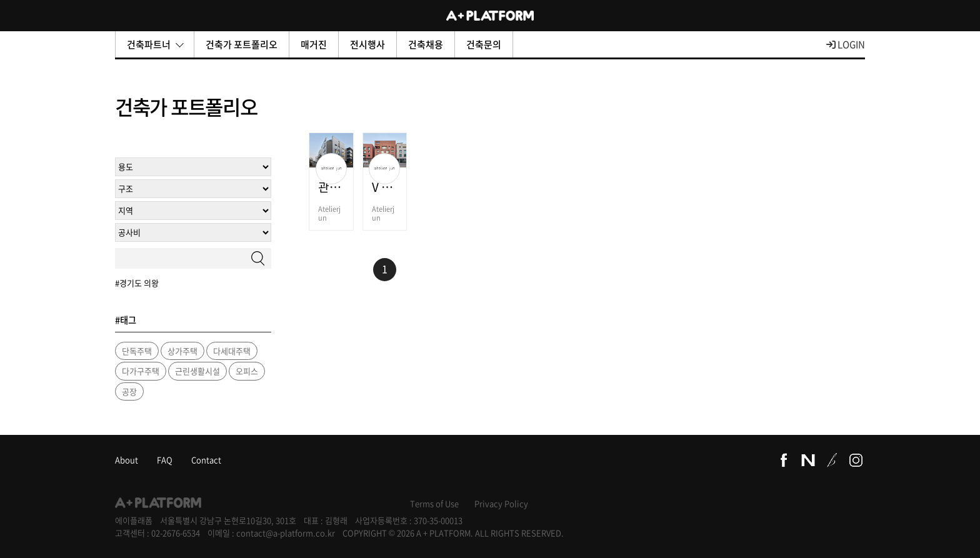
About (127, 460)
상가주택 (182, 351)
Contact (206, 460)
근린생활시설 (197, 371)
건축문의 (484, 44)
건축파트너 (155, 44)
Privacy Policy (501, 503)
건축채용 (426, 44)
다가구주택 (141, 371)
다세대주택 (232, 351)
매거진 (314, 44)
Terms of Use (434, 503)
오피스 (247, 371)
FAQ (165, 460)
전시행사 (367, 44)
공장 (129, 391)
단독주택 (137, 351)
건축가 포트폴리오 (242, 44)
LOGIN (846, 44)
